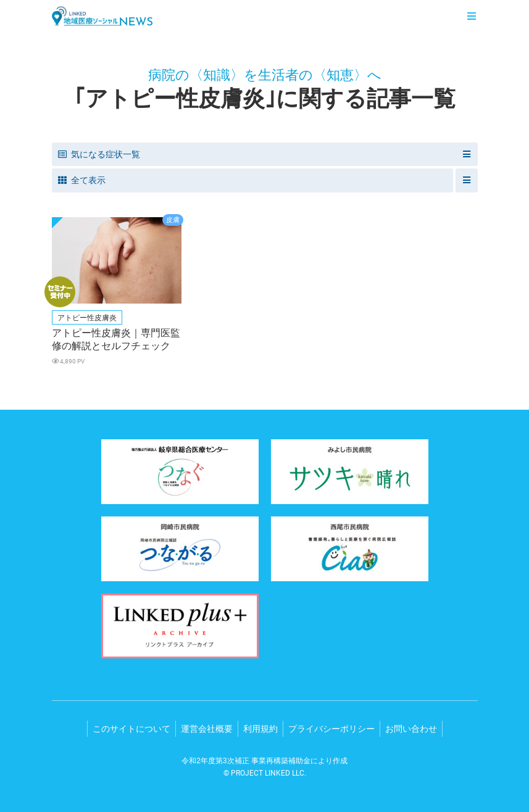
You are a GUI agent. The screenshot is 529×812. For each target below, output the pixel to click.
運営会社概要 (207, 729)
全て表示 (82, 180)
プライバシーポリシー (331, 729)
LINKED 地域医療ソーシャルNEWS (102, 16)
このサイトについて (131, 729)
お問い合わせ (411, 729)
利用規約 (260, 729)
